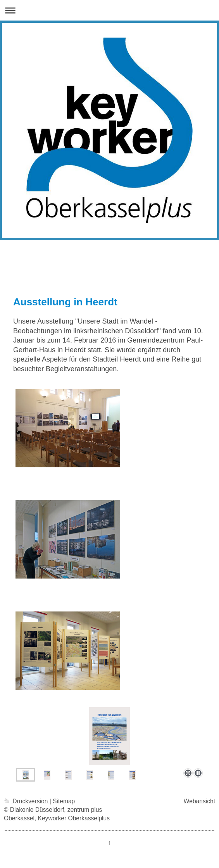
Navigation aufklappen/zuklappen (109, 10)
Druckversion (27, 801)
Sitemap (64, 801)
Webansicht (199, 801)
